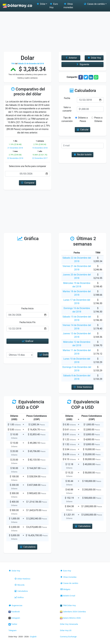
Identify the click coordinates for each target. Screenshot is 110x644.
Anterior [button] (71, 58)
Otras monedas (68, 6)
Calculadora (21, 591)
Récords (19, 585)
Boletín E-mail (68, 596)
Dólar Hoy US (66, 630)
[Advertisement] (55, 30)
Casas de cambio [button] (94, 4)
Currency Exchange (68, 637)
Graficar (27, 341)
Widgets (65, 589)
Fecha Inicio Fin (27, 322)
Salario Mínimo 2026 (70, 618)
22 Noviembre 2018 (15, 158)
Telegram (12, 630)
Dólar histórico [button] (82, 387)
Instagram (14, 618)
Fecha (67, 98)
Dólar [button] (41, 4)
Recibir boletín (82, 155)
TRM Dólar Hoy (68, 605)
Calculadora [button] (27, 547)
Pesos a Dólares (98, 119)
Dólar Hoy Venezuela (69, 624)
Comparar (28, 183)
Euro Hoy (54, 6)
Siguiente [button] (82, 64)
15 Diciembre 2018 (40, 148)
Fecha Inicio (27, 309)
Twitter (13, 624)
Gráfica (19, 597)
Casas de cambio (69, 583)
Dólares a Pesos (83, 119)
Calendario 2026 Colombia (73, 612)
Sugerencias (15, 605)
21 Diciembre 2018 (15, 148)
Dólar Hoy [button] (94, 58)
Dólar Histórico (22, 579)
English (33, 637)
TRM (13, 64)
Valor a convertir (67, 109)
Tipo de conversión (67, 119)
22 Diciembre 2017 (40, 158)
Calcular (83, 130)
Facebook (14, 612)
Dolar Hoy (14, 571)
